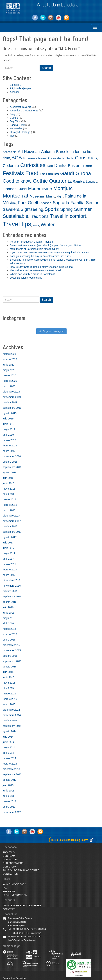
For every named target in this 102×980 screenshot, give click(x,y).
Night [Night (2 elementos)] (60, 197)
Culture (14, 118)
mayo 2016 (9, 618)
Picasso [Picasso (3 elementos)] (45, 203)
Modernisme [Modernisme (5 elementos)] (40, 188)
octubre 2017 (10, 526)
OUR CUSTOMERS (13, 863)
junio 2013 (9, 791)
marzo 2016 (9, 629)
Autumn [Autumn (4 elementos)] (48, 152)
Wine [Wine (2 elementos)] (36, 225)
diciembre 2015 (11, 645)
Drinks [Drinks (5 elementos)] (60, 165)
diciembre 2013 (11, 769)
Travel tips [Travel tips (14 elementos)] (17, 224)
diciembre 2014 (11, 710)
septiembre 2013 (12, 774)
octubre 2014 (10, 720)
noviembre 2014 (12, 715)
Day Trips (15, 121)
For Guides (16, 128)
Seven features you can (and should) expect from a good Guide (45, 245)
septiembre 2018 (12, 467)
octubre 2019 (10, 402)
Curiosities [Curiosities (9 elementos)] (33, 165)
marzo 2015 (9, 694)
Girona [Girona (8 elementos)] (83, 173)
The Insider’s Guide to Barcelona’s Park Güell (35, 270)
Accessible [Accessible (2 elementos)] (10, 152)
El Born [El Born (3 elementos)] (86, 166)
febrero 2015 (10, 699)
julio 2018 (8, 478)
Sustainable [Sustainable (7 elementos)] (15, 216)
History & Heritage (20, 132)
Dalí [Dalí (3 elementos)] (50, 166)
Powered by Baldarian (14, 978)
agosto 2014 (10, 731)
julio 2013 (8, 785)
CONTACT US (10, 874)
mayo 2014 (9, 747)
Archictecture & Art (20, 107)
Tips (12, 136)
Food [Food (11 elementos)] (32, 173)
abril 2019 (8, 435)
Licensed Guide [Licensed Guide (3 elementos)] (15, 189)
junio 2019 (9, 424)
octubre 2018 (10, 462)
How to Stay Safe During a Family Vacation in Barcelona (41, 267)
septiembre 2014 (12, 726)
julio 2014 (8, 737)
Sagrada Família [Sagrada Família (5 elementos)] (69, 203)
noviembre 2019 (12, 397)
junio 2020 (9, 365)
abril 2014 (8, 753)
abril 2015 (8, 688)
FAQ (5, 888)
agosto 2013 (10, 780)
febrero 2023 (10, 359)
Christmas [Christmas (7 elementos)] (86, 158)
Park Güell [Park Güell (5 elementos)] (28, 203)
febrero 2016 (10, 634)
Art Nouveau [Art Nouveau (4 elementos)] (29, 152)
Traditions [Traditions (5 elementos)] (39, 216)
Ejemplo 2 (15, 85)
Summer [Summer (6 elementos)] (83, 209)
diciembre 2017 (11, 516)
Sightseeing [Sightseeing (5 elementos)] (32, 209)
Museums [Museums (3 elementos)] (37, 196)
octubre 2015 (10, 656)
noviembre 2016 (12, 586)
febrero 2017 (10, 570)
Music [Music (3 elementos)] (51, 196)
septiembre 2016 (12, 596)
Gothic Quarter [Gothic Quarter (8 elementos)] (50, 181)
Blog (12, 114)
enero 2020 (9, 386)
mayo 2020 (9, 370)
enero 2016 (9, 640)
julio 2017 (8, 543)
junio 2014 (9, 742)
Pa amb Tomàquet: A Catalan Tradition (31, 242)
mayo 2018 (9, 489)
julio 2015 (8, 672)
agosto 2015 (10, 667)
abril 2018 (8, 494)
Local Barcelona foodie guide (26, 278)
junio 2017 (9, 548)
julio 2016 (8, 607)
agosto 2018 (10, 472)
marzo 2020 (9, 375)
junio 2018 (9, 483)
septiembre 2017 (12, 532)
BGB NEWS (9, 891)
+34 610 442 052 (20, 929)
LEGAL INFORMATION (15, 895)
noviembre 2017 (12, 521)
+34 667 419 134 (21, 933)
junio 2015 (9, 677)
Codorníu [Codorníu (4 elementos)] (11, 166)
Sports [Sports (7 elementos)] (52, 209)
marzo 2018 (9, 499)
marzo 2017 (9, 564)
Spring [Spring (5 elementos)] (66, 209)
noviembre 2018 (12, 456)
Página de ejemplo (20, 88)
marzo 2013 (9, 801)
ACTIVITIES (9, 909)
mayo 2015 (9, 683)
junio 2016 (9, 613)
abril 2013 (8, 796)
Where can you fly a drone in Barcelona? (33, 274)
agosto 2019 (10, 413)
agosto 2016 (10, 602)
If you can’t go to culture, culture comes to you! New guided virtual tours (50, 253)
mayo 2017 (9, 553)
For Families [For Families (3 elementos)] (49, 174)
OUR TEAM (9, 856)
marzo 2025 (9, 354)
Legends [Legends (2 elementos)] (91, 182)
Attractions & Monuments (24, 111)
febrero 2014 (10, 764)
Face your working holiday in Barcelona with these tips (40, 256)
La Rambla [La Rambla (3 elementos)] (76, 181)
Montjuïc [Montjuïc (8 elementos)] (63, 188)
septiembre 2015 (12, 661)
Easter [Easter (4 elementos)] (74, 166)
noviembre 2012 (12, 812)
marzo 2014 (9, 758)
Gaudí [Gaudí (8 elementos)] (67, 173)
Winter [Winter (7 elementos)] (48, 225)
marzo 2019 (9, 440)
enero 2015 (9, 704)
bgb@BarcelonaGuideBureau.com (25, 937)
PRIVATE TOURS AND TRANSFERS (22, 906)
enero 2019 (9, 451)
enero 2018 (9, 510)
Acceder (14, 92)
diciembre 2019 (11, 392)
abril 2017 (8, 559)
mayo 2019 (9, 429)
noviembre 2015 (12, 650)
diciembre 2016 (11, 580)
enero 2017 (9, 575)
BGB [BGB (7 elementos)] (17, 158)
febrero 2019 (10, 446)
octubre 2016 (10, 591)
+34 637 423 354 (38, 929)
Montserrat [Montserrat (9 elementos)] (16, 196)
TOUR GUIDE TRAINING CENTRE (21, 870)
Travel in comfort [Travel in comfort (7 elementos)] (68, 216)
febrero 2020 (10, 381)
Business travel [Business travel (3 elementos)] (35, 158)
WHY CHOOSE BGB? (14, 884)
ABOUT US (9, 852)
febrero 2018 (10, 505)
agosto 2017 (10, 537)
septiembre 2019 (12, 408)
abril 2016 (8, 623)
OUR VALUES (10, 859)
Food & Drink (17, 125)
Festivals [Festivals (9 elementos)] (13, 173)
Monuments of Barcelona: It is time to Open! (34, 249)
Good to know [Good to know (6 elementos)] (17, 181)
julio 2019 (8, 419)
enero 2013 (9, 807)
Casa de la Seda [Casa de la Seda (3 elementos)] (61, 158)
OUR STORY (10, 867)
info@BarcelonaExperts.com (22, 940)
